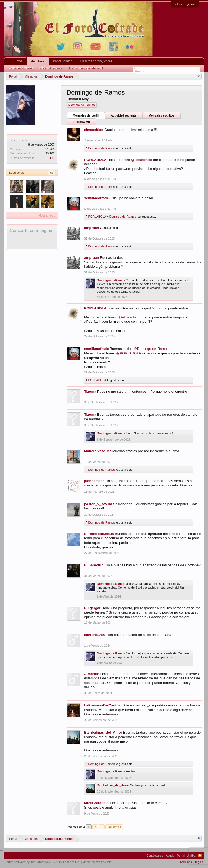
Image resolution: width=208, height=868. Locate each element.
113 (52, 158)
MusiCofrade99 (97, 803)
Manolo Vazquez (98, 451)
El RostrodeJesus (99, 534)
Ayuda (170, 856)
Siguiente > (114, 827)
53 (52, 173)
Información (81, 122)
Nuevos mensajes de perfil (85, 68)
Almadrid (92, 674)
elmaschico (94, 130)
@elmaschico (141, 160)
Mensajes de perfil (86, 115)
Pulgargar (92, 608)
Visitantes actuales (21, 68)
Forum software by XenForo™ (43, 862)
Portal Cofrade (63, 61)
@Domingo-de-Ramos (151, 349)
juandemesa (94, 481)
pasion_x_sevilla (98, 504)
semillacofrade (97, 198)
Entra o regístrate (185, 4)
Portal (181, 856)
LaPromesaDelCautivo (103, 705)
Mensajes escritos (162, 115)
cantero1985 (95, 635)
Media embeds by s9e (97, 862)
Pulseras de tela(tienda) (96, 61)
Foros (18, 61)
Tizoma (90, 391)
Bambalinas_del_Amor (103, 732)
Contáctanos (155, 856)
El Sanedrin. (94, 565)
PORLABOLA (95, 160)
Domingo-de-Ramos (101, 148)
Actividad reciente (124, 115)
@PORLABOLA (129, 353)
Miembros (38, 61)
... (109, 68)
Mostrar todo (47, 215)
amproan (92, 228)
